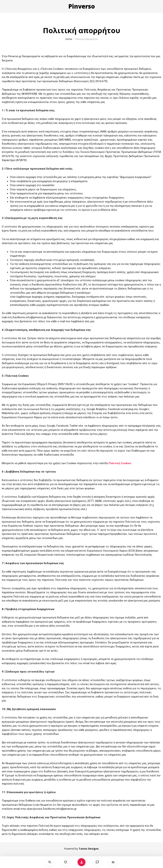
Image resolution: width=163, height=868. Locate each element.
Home (69, 39)
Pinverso (82, 6)
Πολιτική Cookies (120, 463)
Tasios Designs (89, 849)
